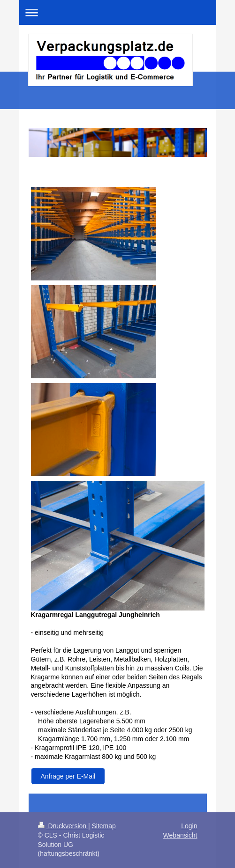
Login (189, 826)
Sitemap (104, 826)
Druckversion (63, 826)
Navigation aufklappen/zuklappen (118, 12)
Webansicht (180, 835)
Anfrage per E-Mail (68, 776)
